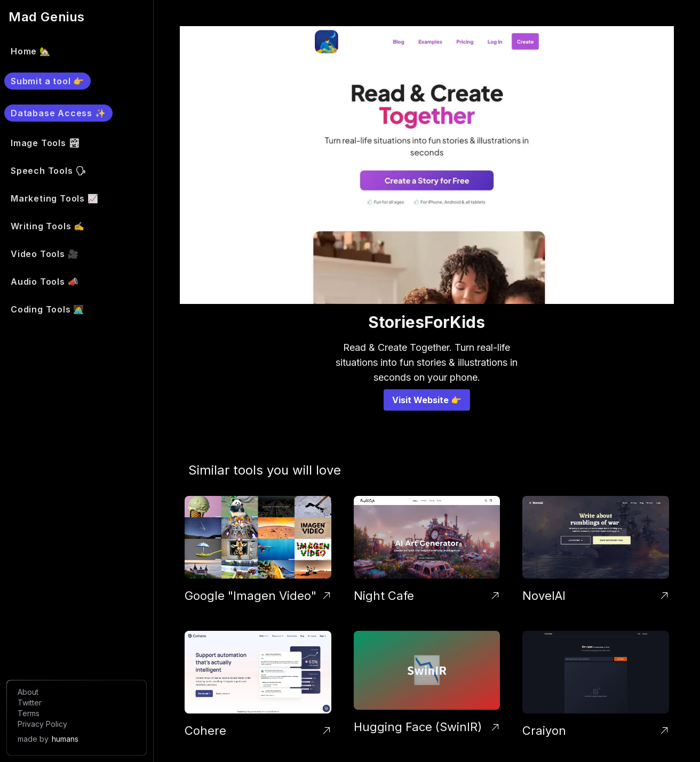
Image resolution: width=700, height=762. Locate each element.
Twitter (30, 703)
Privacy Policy (42, 724)
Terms (29, 713)
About (28, 692)
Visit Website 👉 (427, 400)
